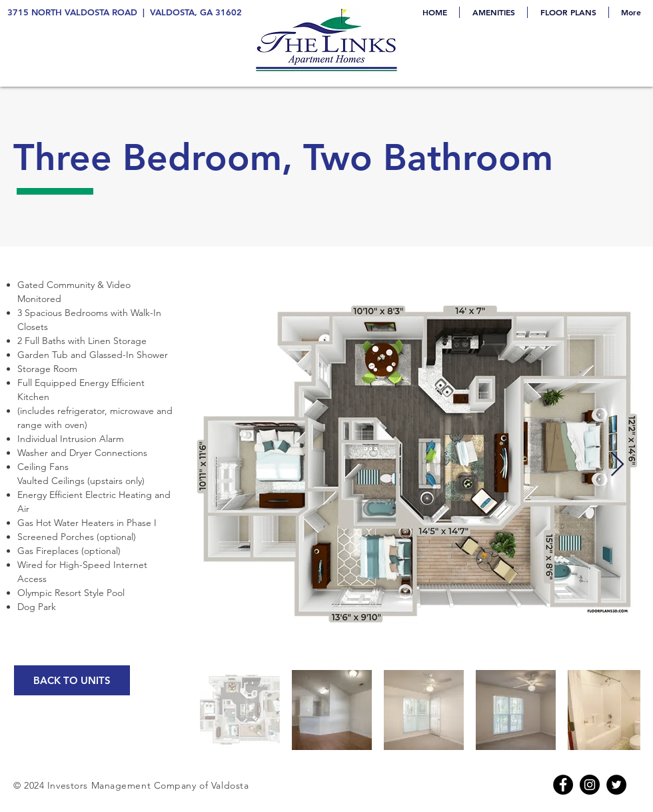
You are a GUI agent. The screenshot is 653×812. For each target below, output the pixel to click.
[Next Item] (617, 465)
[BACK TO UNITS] (72, 680)
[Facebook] (563, 785)
